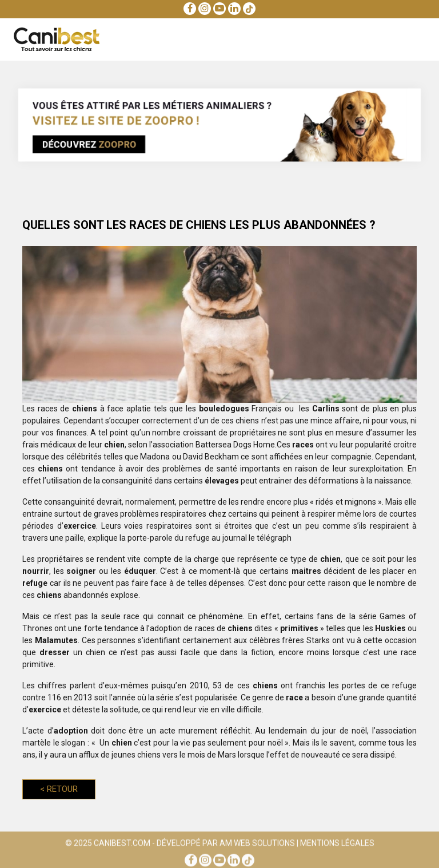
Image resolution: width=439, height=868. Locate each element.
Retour (59, 789)
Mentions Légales (337, 845)
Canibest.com (122, 845)
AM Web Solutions (257, 845)
